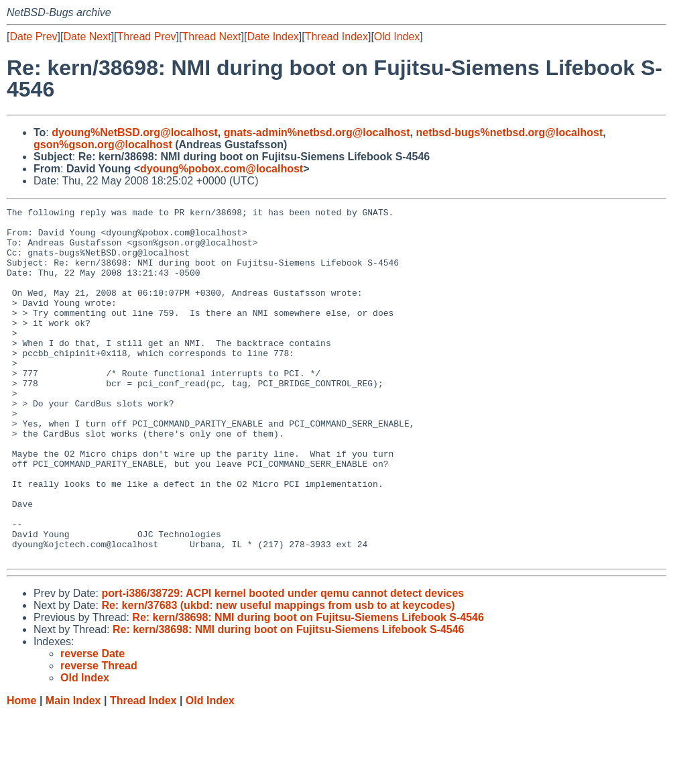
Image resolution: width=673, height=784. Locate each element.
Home (21, 771)
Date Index (272, 37)
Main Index (73, 771)
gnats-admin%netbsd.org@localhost (317, 132)
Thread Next (211, 37)
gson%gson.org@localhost (103, 145)
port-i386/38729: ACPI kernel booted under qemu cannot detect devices (283, 664)
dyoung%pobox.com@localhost (222, 169)
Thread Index (336, 37)
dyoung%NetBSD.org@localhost (135, 132)
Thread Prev (147, 37)
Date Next (87, 37)
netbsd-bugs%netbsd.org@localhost (509, 132)
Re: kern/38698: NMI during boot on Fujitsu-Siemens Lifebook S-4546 (308, 688)
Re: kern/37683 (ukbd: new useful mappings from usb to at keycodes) (278, 676)
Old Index (397, 37)
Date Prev (33, 37)
